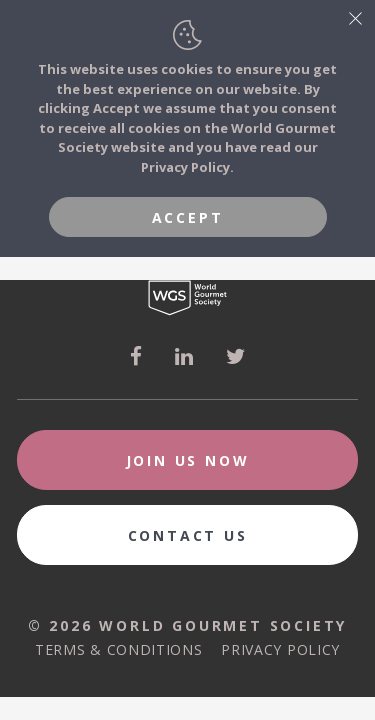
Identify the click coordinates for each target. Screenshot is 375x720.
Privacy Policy (280, 649)
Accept (188, 217)
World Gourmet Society (187, 297)
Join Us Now (188, 460)
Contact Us (188, 535)
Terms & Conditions (119, 649)
